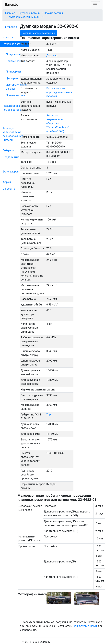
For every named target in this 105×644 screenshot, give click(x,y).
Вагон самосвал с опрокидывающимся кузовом (59, 92)
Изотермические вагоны (16, 87)
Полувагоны (13, 55)
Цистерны (12, 78)
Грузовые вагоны (13, 44)
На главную (10, 27)
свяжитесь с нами (85, 626)
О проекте (9, 189)
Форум (7, 182)
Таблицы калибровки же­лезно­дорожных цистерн (13, 134)
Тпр (49, 415)
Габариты (9, 151)
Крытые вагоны (16, 61)
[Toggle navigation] (95, 5)
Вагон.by (12, 5)
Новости (8, 37)
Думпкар (52, 55)
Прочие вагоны (15, 95)
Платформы (13, 72)
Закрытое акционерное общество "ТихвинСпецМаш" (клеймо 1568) (58, 123)
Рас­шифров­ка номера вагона (12, 108)
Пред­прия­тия (11, 157)
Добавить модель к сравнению (39, 33)
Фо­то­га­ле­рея (11, 172)
